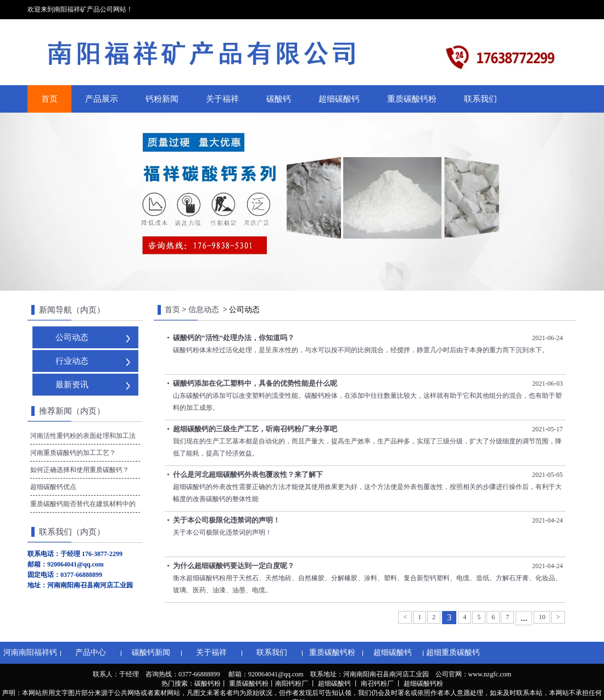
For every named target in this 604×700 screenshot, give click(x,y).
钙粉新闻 (162, 99)
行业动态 (72, 361)
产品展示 (102, 99)
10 (542, 617)
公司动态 (72, 337)
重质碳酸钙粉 (412, 99)
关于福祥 (222, 99)
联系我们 (480, 99)
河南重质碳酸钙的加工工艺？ (73, 453)
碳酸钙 (279, 99)
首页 (49, 99)
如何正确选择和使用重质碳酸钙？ (80, 470)
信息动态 (204, 310)
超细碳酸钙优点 (53, 487)
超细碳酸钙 (339, 99)
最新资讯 (72, 385)
